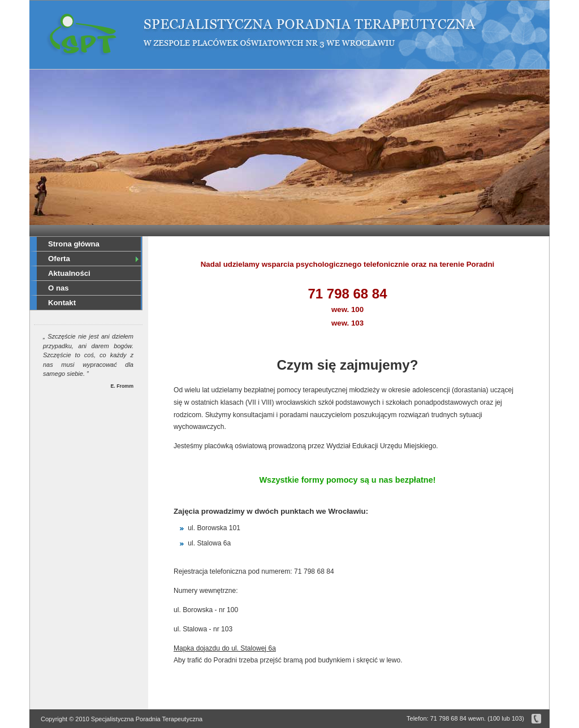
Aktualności (69, 273)
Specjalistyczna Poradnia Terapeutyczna (82, 36)
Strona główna (74, 244)
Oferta (94, 259)
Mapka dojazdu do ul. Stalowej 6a (225, 648)
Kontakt (62, 303)
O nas (59, 288)
